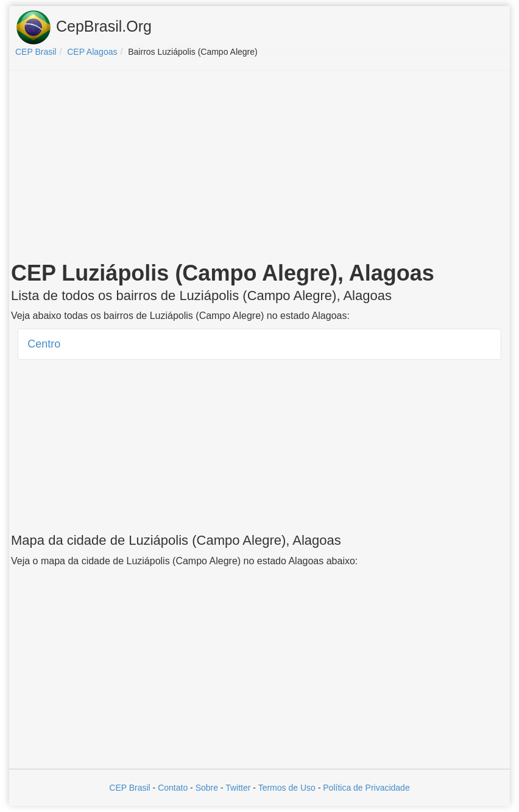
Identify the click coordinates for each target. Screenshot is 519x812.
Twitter (238, 788)
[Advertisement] (259, 168)
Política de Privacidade (366, 788)
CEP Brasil (129, 788)
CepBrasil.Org (83, 27)
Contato (173, 788)
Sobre (207, 788)
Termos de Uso (287, 788)
